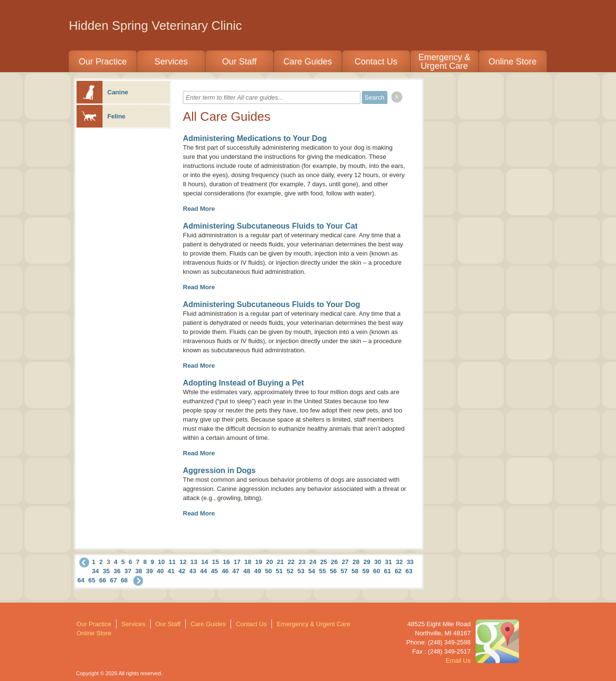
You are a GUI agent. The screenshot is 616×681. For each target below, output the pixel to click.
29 (367, 562)
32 (399, 562)
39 (149, 571)
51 (279, 571)
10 (161, 562)
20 (269, 562)
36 (117, 571)
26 (334, 562)
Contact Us (376, 62)
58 (355, 571)
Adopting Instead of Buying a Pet (244, 383)
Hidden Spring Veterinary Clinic (155, 26)
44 (204, 571)
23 (302, 562)
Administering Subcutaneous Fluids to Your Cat (270, 226)
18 (248, 562)
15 (215, 562)
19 (258, 562)
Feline (101, 116)
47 (236, 571)
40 (160, 571)
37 (128, 571)
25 (323, 562)
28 (356, 562)
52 (290, 571)
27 (345, 562)
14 (205, 562)
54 (311, 571)
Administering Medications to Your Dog (255, 138)
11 (172, 562)
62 (398, 571)
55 (322, 571)
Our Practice (103, 62)
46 (225, 571)
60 (376, 571)
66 (103, 580)
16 (226, 562)
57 (344, 571)
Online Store (513, 62)
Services (171, 62)
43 (192, 571)
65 (91, 580)
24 (313, 562)
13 (194, 562)
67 (113, 580)
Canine (102, 92)
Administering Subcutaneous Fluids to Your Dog (271, 304)
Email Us (458, 661)
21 (280, 562)
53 (301, 571)
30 (377, 562)
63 (409, 571)
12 (183, 562)
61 (387, 571)
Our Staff (239, 62)
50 (269, 571)
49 (257, 571)
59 (366, 571)
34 (95, 571)
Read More (199, 209)
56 (333, 571)
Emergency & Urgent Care (444, 62)
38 (139, 571)
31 (388, 562)
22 (291, 562)
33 (410, 562)
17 (237, 562)
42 (182, 571)
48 (247, 571)
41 (171, 571)
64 (81, 580)
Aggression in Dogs (219, 470)
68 (124, 580)
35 (106, 571)
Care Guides (308, 62)
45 (214, 571)
